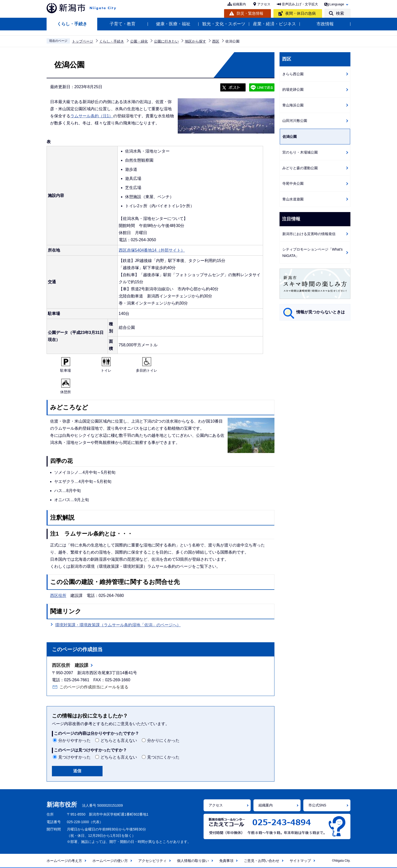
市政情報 (325, 24)
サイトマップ (300, 861)
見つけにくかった (163, 757)
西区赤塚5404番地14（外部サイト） (152, 250)
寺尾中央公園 (293, 183)
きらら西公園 (293, 74)
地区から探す (195, 41)
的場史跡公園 (293, 89)
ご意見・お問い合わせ (262, 861)
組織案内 (239, 4)
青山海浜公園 (293, 105)
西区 (216, 41)
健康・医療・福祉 (173, 24)
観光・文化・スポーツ (224, 24)
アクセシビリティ (152, 861)
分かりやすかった (74, 740)
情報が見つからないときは (321, 312)
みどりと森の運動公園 (300, 168)
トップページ (83, 41)
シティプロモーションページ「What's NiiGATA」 (312, 252)
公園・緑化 (139, 41)
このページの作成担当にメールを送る (94, 687)
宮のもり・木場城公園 (300, 152)
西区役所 (58, 596)
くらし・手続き (72, 24)
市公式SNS (317, 805)
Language (337, 4)
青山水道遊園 (293, 199)
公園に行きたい (166, 41)
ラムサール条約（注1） (92, 116)
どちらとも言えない (119, 740)
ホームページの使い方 (110, 861)
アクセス (264, 4)
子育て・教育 (123, 24)
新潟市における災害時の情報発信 (309, 234)
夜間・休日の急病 (301, 13)
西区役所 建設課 (70, 665)
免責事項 (226, 861)
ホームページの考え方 (64, 861)
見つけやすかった (74, 757)
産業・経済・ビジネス (274, 24)
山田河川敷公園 (295, 121)
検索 (340, 13)
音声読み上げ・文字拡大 (300, 4)
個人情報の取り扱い (193, 861)
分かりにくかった (163, 740)
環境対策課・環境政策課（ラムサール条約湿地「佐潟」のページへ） (118, 625)
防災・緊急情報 (250, 13)
